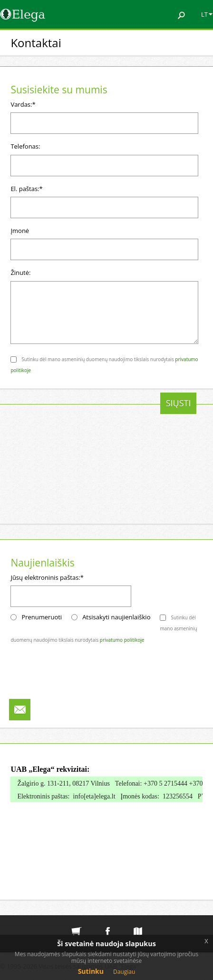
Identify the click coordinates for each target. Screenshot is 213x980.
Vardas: (23, 104)
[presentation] (83, 411)
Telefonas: (25, 146)
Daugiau (124, 972)
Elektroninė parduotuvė (77, 924)
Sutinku (91, 971)
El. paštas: (26, 189)
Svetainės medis (138, 924)
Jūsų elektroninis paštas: (47, 577)
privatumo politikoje (122, 640)
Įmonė (20, 231)
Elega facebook (108, 924)
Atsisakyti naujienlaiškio (116, 617)
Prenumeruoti (42, 617)
